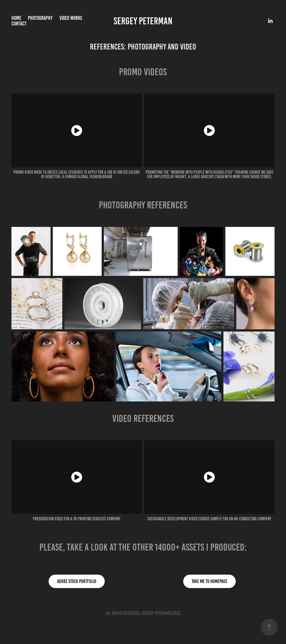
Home (16, 18)
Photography (40, 18)
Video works (71, 18)
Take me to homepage (209, 581)
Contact (19, 24)
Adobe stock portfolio (77, 581)
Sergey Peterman (143, 21)
